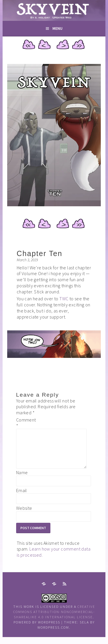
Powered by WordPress (37, 629)
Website (24, 515)
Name (22, 479)
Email (22, 497)
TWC (64, 299)
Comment (25, 423)
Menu (57, 28)
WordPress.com (53, 634)
